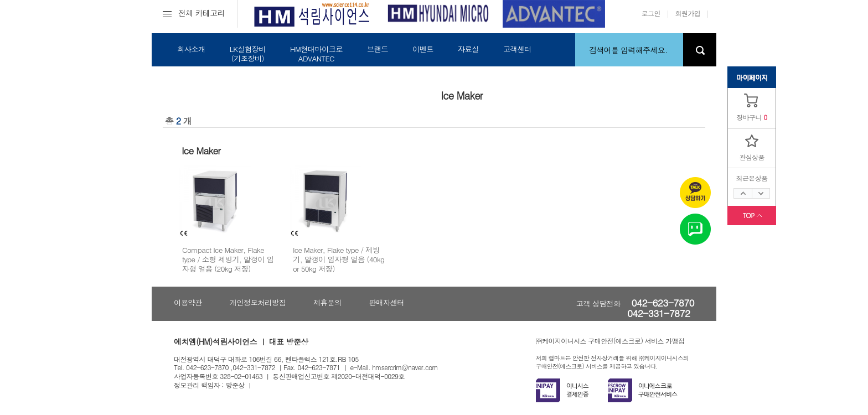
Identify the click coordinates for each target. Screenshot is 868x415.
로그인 (651, 13)
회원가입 (688, 13)
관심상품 (752, 157)
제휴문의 (327, 302)
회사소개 (191, 49)
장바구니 (749, 117)
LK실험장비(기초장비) (248, 54)
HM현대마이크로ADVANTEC (316, 54)
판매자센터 (387, 302)
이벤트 (423, 49)
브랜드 (378, 49)
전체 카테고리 (194, 13)
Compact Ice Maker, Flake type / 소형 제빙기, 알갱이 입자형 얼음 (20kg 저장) (228, 260)
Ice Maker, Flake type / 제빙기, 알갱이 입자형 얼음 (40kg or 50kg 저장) (339, 260)
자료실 (468, 49)
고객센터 (517, 49)
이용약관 (188, 302)
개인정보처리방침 (258, 302)
